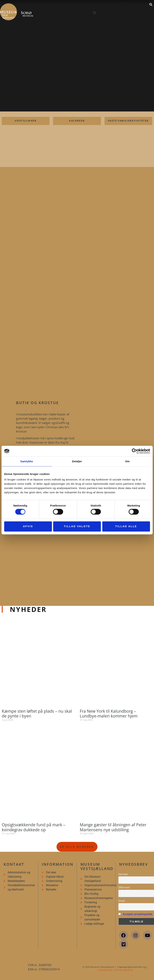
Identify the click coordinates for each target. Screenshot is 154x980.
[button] (94, 12)
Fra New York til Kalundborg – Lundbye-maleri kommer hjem (109, 714)
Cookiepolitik (105, 970)
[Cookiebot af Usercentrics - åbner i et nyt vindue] (134, 451)
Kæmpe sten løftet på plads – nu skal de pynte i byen (37, 714)
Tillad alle (126, 526)
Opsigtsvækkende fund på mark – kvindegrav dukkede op (34, 827)
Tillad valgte (77, 526)
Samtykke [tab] (27, 461)
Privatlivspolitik (124, 970)
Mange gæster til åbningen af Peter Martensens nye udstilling (113, 827)
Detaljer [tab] (77, 461)
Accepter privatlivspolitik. (138, 914)
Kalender (77, 121)
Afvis (28, 526)
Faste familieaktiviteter (128, 121)
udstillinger (26, 121)
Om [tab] (127, 461)
